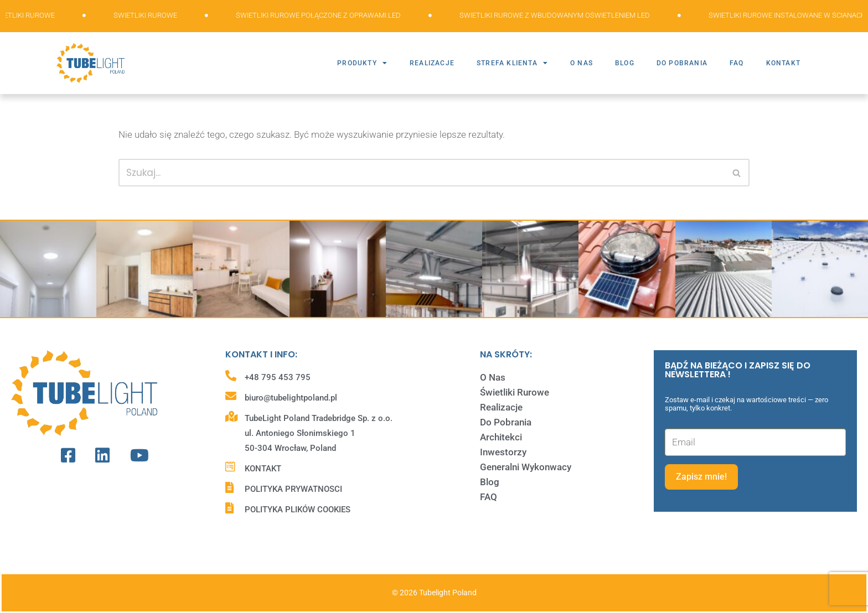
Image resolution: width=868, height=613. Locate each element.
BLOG (625, 63)
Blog (490, 482)
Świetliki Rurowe (515, 392)
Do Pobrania (506, 422)
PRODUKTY (362, 63)
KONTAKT (783, 63)
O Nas (493, 377)
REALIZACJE (432, 63)
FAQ (737, 63)
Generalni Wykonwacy (526, 467)
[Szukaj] (422, 173)
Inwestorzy (503, 452)
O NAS (582, 63)
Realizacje (501, 407)
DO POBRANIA (682, 63)
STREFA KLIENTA (512, 63)
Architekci (501, 437)
